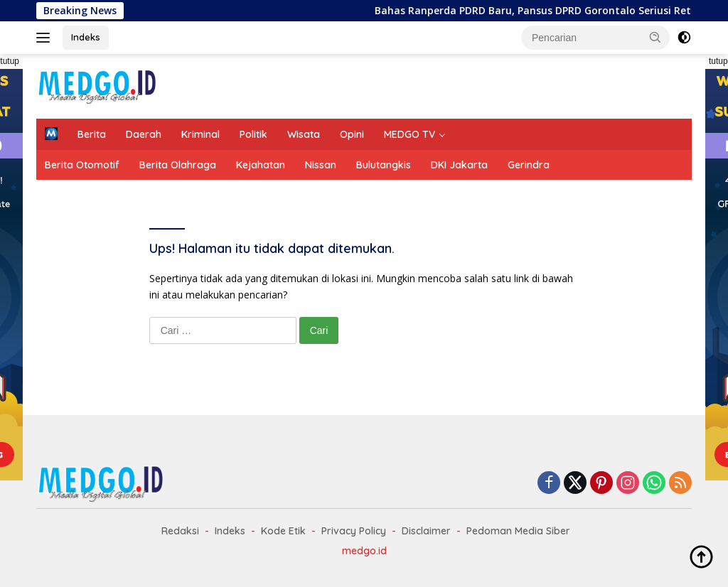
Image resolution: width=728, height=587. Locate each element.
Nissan (321, 165)
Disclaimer (426, 531)
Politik (253, 134)
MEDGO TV (409, 134)
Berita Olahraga (178, 165)
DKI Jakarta (459, 165)
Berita (92, 134)
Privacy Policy (354, 531)
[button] (655, 37)
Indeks (86, 37)
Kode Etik (283, 531)
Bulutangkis (384, 165)
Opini (352, 134)
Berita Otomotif (82, 165)
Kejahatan (261, 165)
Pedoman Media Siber (518, 531)
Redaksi (180, 531)
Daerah (144, 134)
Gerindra (529, 165)
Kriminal (200, 134)
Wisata (304, 134)
